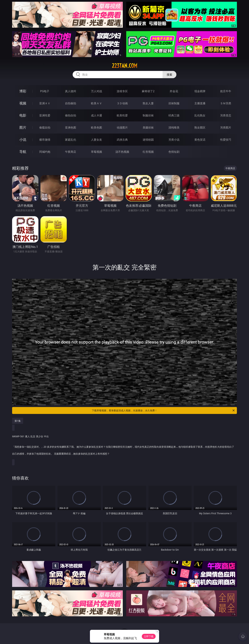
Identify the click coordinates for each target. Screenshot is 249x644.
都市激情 (45, 140)
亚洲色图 (71, 127)
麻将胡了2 (148, 91)
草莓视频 (96, 152)
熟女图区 (200, 127)
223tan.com (125, 66)
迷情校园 (148, 140)
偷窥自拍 (45, 127)
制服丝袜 (148, 115)
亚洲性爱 (45, 115)
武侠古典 (122, 140)
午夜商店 (71, 152)
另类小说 (174, 140)
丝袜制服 (174, 103)
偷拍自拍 (71, 115)
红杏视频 (148, 152)
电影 (23, 115)
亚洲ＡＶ (45, 103)
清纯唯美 (174, 127)
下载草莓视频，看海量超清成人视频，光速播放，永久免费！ (163, 410)
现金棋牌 (200, 91)
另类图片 (226, 127)
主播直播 (200, 103)
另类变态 (226, 115)
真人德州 (71, 91)
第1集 (18, 421)
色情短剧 (174, 152)
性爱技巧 (226, 140)
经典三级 (174, 115)
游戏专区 (122, 91)
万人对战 (96, 91)
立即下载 (149, 636)
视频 (23, 103)
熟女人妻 (148, 103)
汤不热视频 (122, 152)
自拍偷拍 (71, 103)
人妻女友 (96, 140)
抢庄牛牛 (226, 91)
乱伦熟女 (200, 115)
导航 (23, 152)
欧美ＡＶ (96, 103)
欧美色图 (96, 127)
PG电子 (45, 91)
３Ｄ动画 (122, 103)
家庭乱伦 (71, 140)
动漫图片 (122, 127)
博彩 (23, 91)
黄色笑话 (200, 140)
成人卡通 (96, 115)
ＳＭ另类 (226, 103)
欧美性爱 (122, 115)
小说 (23, 140)
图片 (23, 127)
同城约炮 (45, 152)
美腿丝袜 (148, 127)
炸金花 (174, 91)
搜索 (169, 75)
